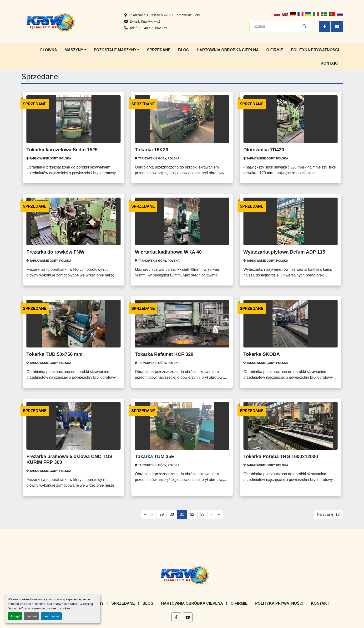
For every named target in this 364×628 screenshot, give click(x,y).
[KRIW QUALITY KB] (182, 574)
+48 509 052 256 (155, 28)
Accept (15, 616)
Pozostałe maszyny (115, 50)
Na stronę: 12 (328, 514)
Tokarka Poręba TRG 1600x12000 (281, 456)
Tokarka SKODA (262, 354)
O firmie (275, 50)
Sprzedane (159, 50)
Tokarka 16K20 (152, 150)
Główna (48, 50)
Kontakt (330, 63)
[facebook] (325, 26)
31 (182, 514)
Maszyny (74, 50)
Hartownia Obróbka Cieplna (228, 50)
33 (202, 514)
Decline (32, 616)
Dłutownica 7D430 (264, 150)
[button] (75, 50)
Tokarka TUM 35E (154, 456)
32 (192, 514)
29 (162, 514)
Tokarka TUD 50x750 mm (54, 354)
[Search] (277, 26)
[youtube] (337, 26)
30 (172, 514)
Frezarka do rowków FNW (55, 252)
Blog (184, 50)
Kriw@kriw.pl (150, 21)
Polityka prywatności (315, 50)
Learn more (51, 616)
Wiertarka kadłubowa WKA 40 (168, 252)
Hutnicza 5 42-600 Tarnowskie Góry (174, 15)
